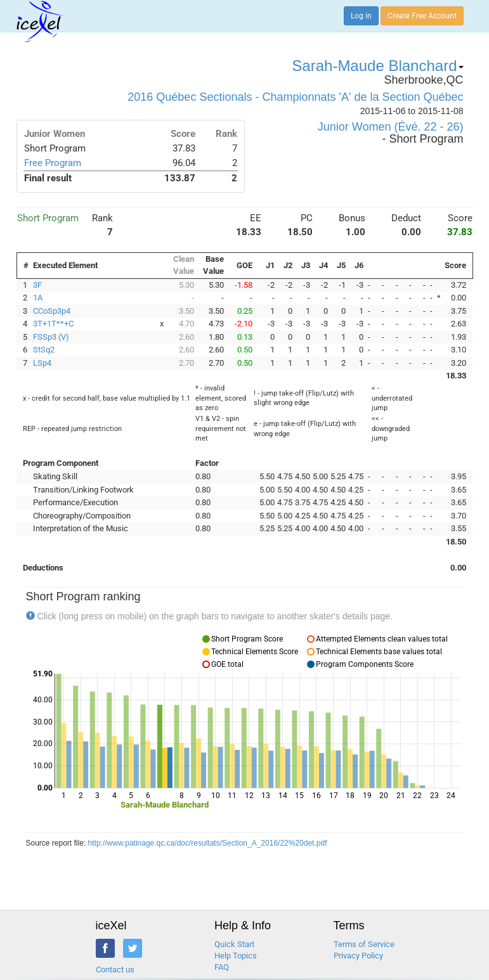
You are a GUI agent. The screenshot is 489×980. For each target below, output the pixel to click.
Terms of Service (364, 944)
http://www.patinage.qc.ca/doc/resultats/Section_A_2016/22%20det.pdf (208, 843)
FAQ (222, 967)
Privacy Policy (358, 956)
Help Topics (236, 956)
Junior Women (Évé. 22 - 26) (391, 127)
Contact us (115, 970)
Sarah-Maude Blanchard (377, 66)
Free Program (53, 163)
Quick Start (234, 944)
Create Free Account (422, 16)
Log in (361, 16)
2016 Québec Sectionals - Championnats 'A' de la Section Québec (295, 97)
